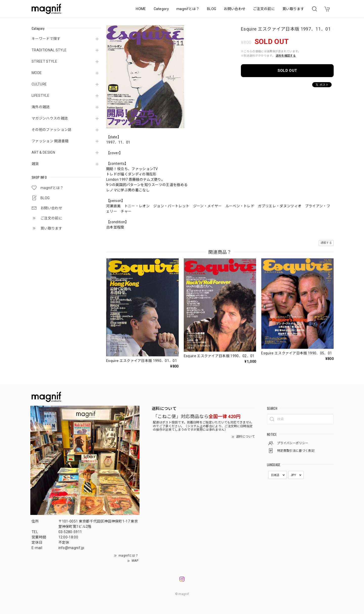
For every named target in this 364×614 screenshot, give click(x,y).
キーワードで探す (46, 39)
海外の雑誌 (41, 107)
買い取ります (293, 9)
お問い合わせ (235, 9)
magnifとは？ (188, 9)
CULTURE (39, 84)
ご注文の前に (264, 9)
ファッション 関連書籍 (50, 141)
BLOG (212, 9)
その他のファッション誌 (52, 130)
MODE (37, 73)
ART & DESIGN (43, 152)
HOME (141, 9)
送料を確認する (286, 56)
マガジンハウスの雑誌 (50, 118)
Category (161, 9)
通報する (326, 243)
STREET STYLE (44, 61)
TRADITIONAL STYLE (49, 50)
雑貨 (35, 164)
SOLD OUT (287, 71)
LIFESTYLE (40, 96)
